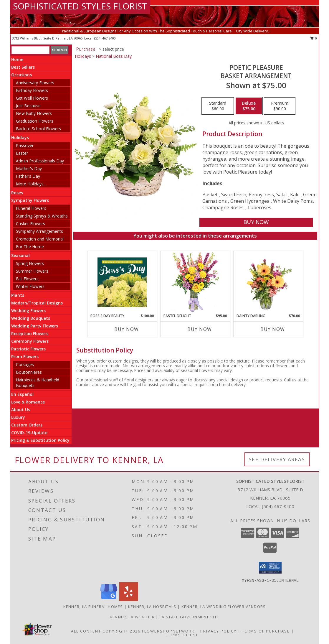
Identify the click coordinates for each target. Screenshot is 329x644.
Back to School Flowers (38, 129)
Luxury (18, 417)
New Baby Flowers (34, 113)
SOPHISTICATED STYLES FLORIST (80, 6)
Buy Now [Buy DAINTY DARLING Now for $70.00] (273, 329)
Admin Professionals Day (40, 161)
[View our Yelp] (129, 599)
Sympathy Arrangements (39, 231)
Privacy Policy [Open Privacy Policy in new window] (218, 631)
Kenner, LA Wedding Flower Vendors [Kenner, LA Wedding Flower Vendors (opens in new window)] (224, 607)
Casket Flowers (30, 224)
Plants (18, 295)
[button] (270, 568)
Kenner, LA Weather (132, 617)
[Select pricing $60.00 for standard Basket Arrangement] (218, 106)
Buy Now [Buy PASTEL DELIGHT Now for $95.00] (200, 329)
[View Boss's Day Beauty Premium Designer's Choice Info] (122, 282)
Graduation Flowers (35, 121)
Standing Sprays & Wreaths (42, 216)
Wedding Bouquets (31, 318)
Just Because (28, 106)
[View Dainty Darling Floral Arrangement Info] (268, 282)
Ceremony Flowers (30, 341)
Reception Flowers (30, 333)
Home (17, 59)
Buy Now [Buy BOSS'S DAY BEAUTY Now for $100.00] (127, 329)
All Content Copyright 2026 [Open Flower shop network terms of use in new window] (106, 631)
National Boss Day (114, 56)
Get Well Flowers (32, 98)
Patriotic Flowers (28, 349)
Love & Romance (28, 402)
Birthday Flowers (32, 90)
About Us (21, 410)
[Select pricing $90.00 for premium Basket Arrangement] (280, 106)
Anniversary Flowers (35, 83)
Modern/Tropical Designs (37, 303)
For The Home (30, 247)
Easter (22, 153)
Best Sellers (23, 67)
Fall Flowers (27, 279)
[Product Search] (30, 50)
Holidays (20, 137)
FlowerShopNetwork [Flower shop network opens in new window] (168, 631)
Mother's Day (29, 168)
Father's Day (28, 176)
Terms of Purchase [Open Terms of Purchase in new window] (266, 631)
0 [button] (314, 38)
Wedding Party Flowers (35, 326)
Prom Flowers (25, 356)
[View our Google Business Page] (109, 599)
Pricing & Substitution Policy (40, 440)
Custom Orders (27, 425)
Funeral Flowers (31, 208)
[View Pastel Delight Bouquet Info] (195, 282)
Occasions (22, 75)
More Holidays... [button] (31, 184)
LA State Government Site (189, 617)
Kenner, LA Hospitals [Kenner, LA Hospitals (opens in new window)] (152, 607)
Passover (25, 145)
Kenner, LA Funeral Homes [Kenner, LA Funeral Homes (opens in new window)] (93, 607)
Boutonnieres (29, 372)
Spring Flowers (30, 263)
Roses (17, 193)
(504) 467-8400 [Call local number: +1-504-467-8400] (105, 38)
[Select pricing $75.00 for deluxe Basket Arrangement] (249, 106)
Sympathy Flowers (30, 200)
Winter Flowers (30, 286)
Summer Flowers (32, 271)
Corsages (25, 364)
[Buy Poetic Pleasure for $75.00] (256, 222)
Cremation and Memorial (40, 239)
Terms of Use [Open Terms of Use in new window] (182, 635)
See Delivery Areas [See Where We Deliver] (277, 459)
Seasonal (20, 255)
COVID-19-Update (29, 433)
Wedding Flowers (28, 311)
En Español (22, 394)
